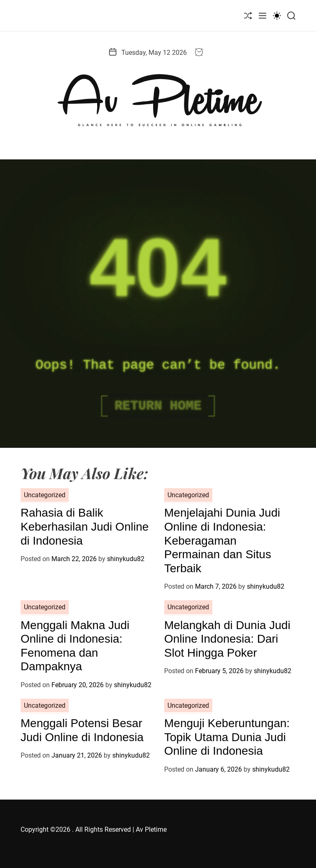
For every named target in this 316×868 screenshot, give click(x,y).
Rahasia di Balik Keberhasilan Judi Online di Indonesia (85, 526)
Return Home (158, 406)
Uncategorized (45, 495)
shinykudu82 (126, 559)
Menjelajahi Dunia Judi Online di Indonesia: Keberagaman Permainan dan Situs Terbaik (222, 540)
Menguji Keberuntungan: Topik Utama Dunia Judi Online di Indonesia (227, 737)
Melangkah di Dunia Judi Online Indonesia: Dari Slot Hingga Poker (227, 639)
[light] (277, 15)
